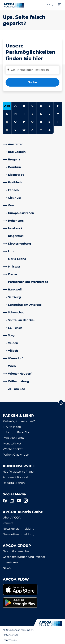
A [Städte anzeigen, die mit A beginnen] (16, 106)
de (50, 5)
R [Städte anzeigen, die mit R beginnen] (41, 122)
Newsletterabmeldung (19, 534)
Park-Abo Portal (14, 438)
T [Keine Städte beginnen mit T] (58, 122)
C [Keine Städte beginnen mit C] (32, 106)
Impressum (10, 640)
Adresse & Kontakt (16, 477)
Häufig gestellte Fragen (19, 472)
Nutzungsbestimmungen (18, 630)
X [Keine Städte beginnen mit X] (32, 130)
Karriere (8, 523)
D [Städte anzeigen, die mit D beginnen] (41, 106)
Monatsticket (12, 443)
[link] (32, 144)
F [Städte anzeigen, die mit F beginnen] (58, 106)
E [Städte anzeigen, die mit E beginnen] (49, 106)
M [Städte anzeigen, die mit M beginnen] (58, 114)
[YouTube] (19, 501)
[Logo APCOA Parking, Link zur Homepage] (14, 5)
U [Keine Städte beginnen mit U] (7, 130)
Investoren (10, 562)
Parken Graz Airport (16, 455)
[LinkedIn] (12, 501)
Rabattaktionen (14, 483)
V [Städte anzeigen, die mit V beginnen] (15, 130)
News (7, 568)
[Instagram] (26, 501)
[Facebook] (5, 501)
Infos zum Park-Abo (16, 432)
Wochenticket (13, 449)
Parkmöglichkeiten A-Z (19, 421)
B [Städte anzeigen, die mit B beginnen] (24, 106)
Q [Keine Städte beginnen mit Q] (32, 122)
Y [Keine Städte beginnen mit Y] (41, 130)
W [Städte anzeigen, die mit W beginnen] (24, 130)
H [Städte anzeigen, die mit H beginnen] (16, 114)
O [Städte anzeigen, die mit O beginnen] (15, 122)
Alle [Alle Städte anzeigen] (7, 106)
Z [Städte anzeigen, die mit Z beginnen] (49, 130)
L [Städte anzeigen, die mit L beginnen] (49, 114)
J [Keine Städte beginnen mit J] (32, 114)
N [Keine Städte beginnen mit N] (7, 122)
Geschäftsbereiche (16, 551)
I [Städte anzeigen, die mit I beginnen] (24, 114)
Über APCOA (12, 518)
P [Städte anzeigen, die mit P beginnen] (24, 122)
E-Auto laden (12, 427)
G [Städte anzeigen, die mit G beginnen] (7, 114)
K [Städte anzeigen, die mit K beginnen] (41, 114)
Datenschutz (10, 635)
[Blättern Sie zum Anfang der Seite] (61, 402)
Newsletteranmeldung (19, 529)
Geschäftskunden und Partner (24, 557)
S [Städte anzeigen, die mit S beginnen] (49, 122)
